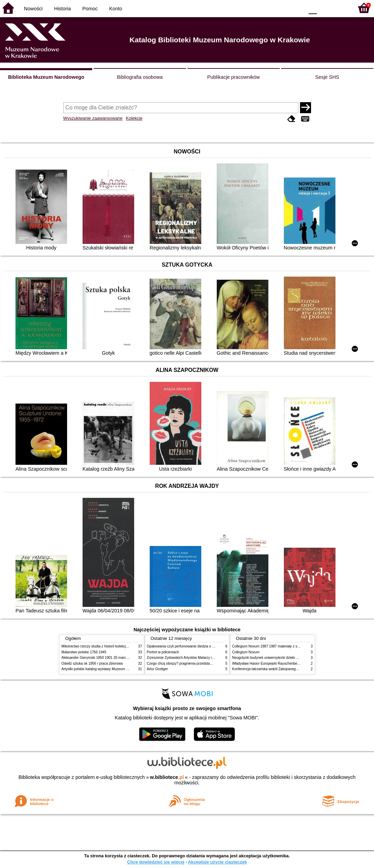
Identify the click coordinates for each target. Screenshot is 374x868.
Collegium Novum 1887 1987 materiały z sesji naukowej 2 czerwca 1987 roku (292, 646)
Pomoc (90, 9)
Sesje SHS (327, 77)
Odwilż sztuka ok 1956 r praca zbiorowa (92, 663)
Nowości (33, 9)
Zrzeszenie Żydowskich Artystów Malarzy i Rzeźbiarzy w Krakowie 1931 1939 (206, 658)
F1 (325, 8)
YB (283, 8)
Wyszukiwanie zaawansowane (93, 118)
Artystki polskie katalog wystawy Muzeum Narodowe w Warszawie (112, 669)
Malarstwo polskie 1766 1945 (84, 652)
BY (297, 8)
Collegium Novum (246, 652)
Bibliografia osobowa (140, 77)
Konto (116, 9)
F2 (340, 8)
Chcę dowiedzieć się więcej (156, 862)
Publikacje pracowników (233, 77)
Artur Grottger (158, 669)
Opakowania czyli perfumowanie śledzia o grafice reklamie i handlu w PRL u (205, 646)
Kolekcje (134, 118)
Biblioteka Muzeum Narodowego (46, 77)
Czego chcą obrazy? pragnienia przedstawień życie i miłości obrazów (200, 663)
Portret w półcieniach (163, 652)
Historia (62, 9)
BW (269, 8)
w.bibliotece (167, 777)
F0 (313, 8)
